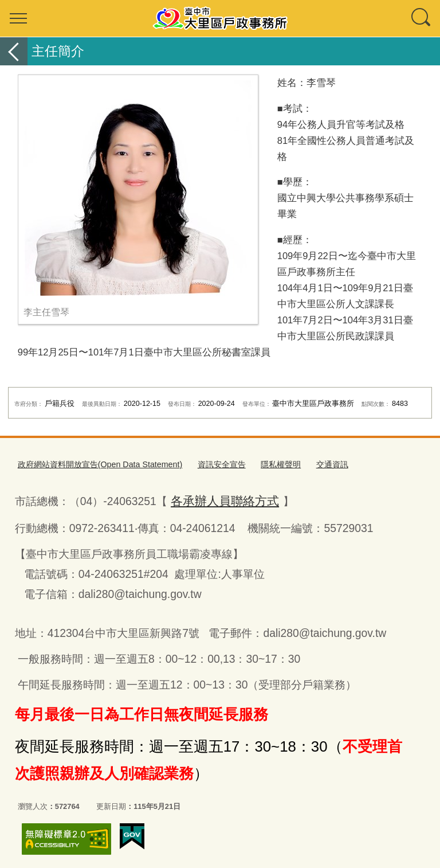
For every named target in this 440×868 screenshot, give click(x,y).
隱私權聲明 (262, 464)
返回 (14, 51)
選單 (18, 18)
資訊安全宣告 (206, 464)
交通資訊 (311, 464)
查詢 (422, 18)
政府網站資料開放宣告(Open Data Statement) (93, 464)
